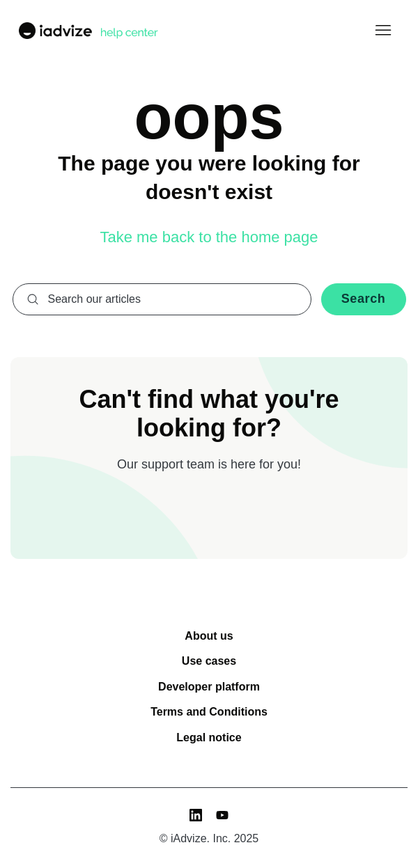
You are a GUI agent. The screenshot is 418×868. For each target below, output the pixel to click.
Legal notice (209, 737)
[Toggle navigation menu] (383, 31)
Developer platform (209, 687)
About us (209, 636)
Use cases (209, 661)
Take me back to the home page (209, 237)
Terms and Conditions (209, 712)
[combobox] (162, 299)
